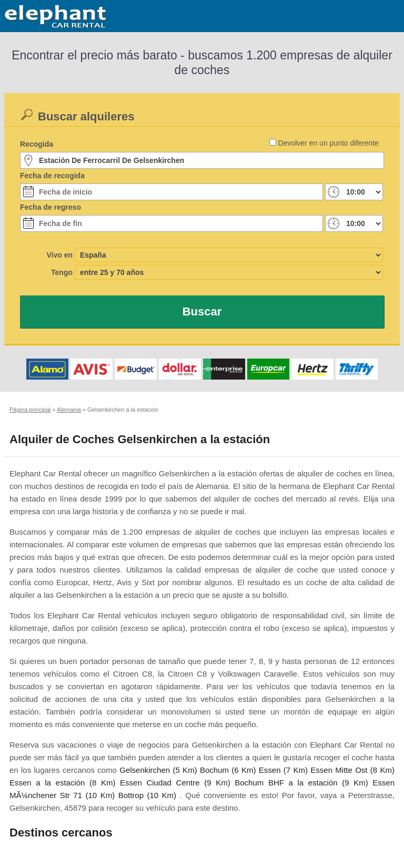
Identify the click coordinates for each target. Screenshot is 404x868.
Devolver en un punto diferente (329, 143)
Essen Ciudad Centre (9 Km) (175, 783)
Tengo (62, 272)
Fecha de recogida (52, 176)
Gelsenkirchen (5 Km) (158, 770)
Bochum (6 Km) (228, 770)
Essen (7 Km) (283, 770)
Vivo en (59, 255)
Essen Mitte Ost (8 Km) (352, 770)
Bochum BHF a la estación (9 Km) (301, 783)
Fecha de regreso (50, 207)
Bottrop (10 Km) (147, 795)
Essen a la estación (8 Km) (62, 783)
